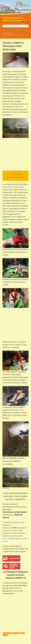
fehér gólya (16, 633)
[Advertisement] (15, 154)
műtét (6, 635)
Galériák (8, 33)
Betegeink (12, 33)
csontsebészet (8, 633)
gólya (23, 633)
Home (4, 33)
